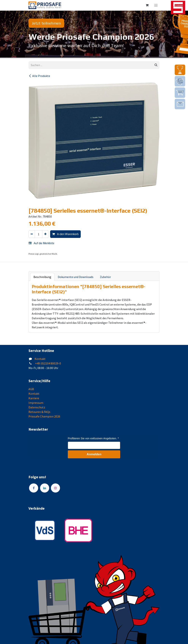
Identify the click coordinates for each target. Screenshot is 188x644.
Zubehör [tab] (105, 277)
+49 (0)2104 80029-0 (48, 363)
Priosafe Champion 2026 (44, 416)
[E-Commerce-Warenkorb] (147, 5)
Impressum (36, 403)
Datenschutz (37, 407)
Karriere (34, 398)
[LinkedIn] (45, 488)
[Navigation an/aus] (156, 5)
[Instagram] (55, 488)
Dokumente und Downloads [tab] (76, 277)
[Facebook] (34, 488)
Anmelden (94, 454)
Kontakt (40, 359)
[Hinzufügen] (45, 234)
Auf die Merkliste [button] (41, 243)
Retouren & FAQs (39, 412)
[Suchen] (156, 65)
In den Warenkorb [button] (65, 234)
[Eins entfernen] (32, 234)
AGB (31, 389)
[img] (180, 70)
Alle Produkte (39, 76)
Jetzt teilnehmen (46, 23)
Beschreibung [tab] (42, 277)
